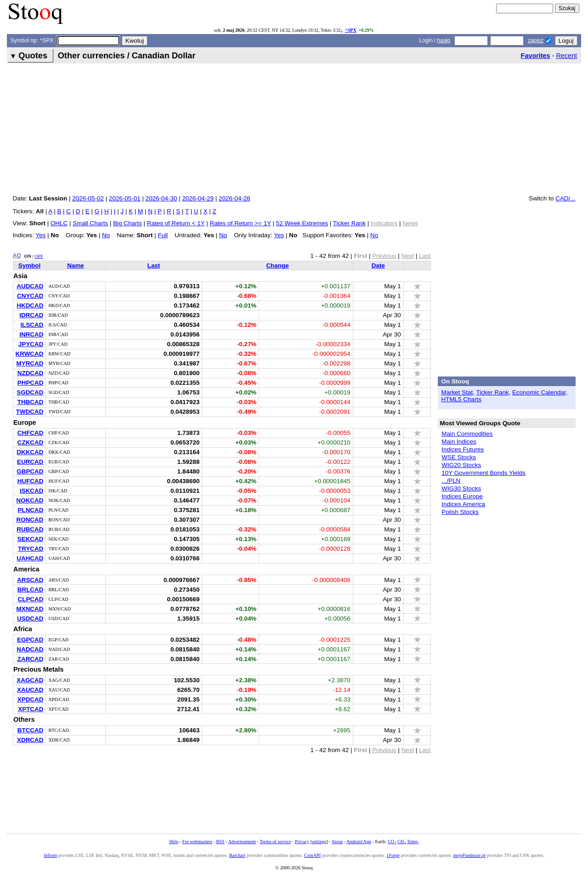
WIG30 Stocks (461, 488)
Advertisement (242, 842)
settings (319, 842)
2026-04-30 (161, 198)
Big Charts (127, 223)
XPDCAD (31, 699)
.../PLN (451, 481)
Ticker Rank (349, 223)
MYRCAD (30, 363)
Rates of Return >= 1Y (240, 223)
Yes (40, 235)
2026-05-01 (125, 198)
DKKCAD (30, 452)
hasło (444, 40)
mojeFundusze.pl (469, 855)
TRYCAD (31, 549)
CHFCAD (31, 433)
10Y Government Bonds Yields (483, 473)
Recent (566, 56)
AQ (17, 256)
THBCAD (31, 402)
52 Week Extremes (302, 223)
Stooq (337, 842)
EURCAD (30, 462)
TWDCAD (30, 412)
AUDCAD (30, 286)
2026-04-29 (198, 198)
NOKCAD (30, 500)
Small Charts (90, 223)
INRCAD (31, 334)
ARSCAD (30, 580)
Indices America (463, 504)
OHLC (59, 223)
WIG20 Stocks (461, 465)
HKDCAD (30, 305)
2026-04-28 (235, 198)
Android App (359, 842)
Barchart (237, 855)
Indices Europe (462, 496)
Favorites (536, 56)
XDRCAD (30, 740)
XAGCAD (30, 680)
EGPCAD (30, 640)
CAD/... (565, 198)
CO (392, 842)
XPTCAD (31, 709)
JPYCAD (31, 344)
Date (378, 265)
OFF (39, 256)
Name (76, 265)
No (106, 235)
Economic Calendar (539, 392)
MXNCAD (30, 609)
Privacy (302, 842)
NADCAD (30, 649)
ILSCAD (32, 325)
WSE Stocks (459, 457)
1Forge (393, 855)
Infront (50, 855)
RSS (220, 842)
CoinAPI (312, 855)
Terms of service (275, 842)
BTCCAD (31, 730)
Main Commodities (467, 434)
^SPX (351, 30)
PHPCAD (31, 383)
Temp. (413, 842)
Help (174, 842)
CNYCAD (30, 296)
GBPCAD (30, 471)
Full (163, 235)
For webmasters (197, 842)
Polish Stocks (460, 512)
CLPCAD (30, 599)
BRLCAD (31, 590)
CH (401, 842)
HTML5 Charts (461, 399)
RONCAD (30, 520)
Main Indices (459, 442)
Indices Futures (463, 449)
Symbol (30, 265)
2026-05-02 (88, 198)
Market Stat (457, 392)
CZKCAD (31, 442)
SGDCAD (30, 392)
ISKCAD (32, 491)
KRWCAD (30, 354)
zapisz (536, 40)
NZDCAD (31, 373)
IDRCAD (31, 315)
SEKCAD (31, 539)
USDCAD (30, 619)
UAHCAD (30, 558)
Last (154, 265)
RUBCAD (30, 529)
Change (277, 265)
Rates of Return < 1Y (176, 223)
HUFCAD (31, 481)
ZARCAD (31, 659)
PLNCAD (30, 510)
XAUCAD (30, 690)
